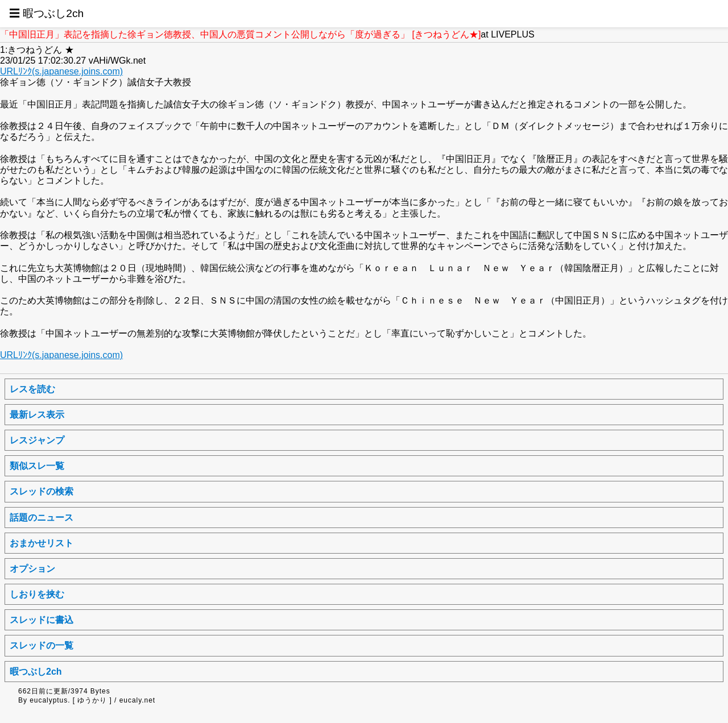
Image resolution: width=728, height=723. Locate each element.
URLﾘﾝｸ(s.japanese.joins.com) (61, 71)
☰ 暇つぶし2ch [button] (46, 13)
